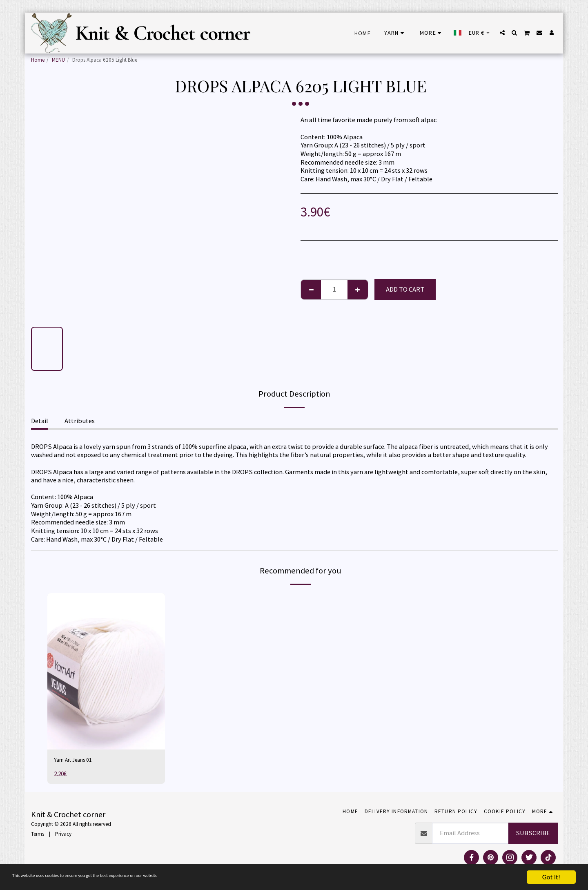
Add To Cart (405, 289)
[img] (106, 671)
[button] (502, 33)
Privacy (63, 836)
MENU (58, 60)
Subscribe (533, 835)
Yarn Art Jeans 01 (78, 761)
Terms (38, 836)
